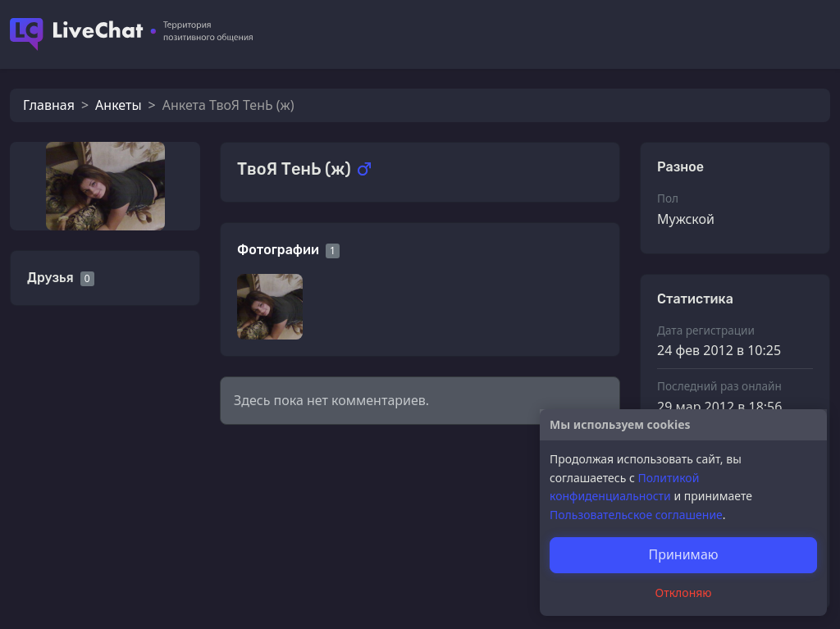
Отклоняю (684, 593)
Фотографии (278, 250)
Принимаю (683, 554)
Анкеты (118, 105)
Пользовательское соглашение (636, 515)
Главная (49, 105)
